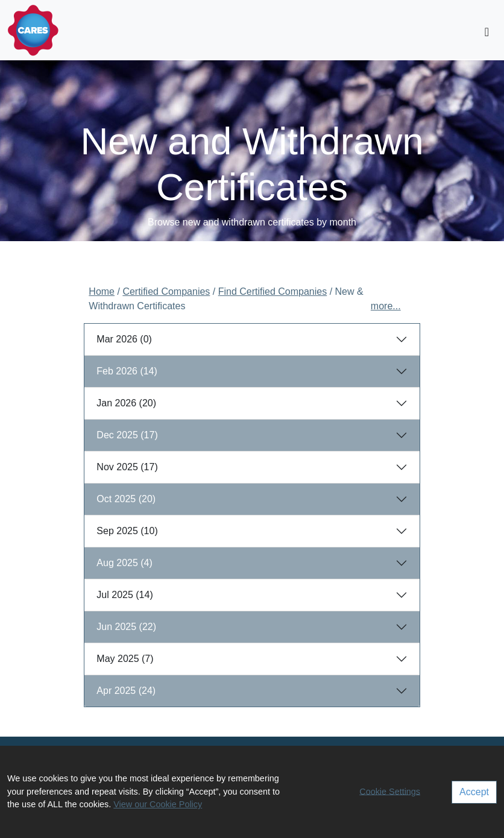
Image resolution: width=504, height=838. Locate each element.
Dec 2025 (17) (127, 435)
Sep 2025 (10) (127, 531)
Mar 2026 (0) (124, 339)
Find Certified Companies (273, 291)
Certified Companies (166, 291)
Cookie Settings (390, 791)
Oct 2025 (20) (126, 499)
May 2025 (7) (125, 659)
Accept (474, 792)
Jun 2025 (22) (126, 627)
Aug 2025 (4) (124, 563)
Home (102, 291)
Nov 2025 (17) (127, 467)
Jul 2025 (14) (124, 595)
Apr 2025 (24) (126, 691)
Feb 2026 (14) (127, 371)
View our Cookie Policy (158, 804)
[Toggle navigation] (487, 32)
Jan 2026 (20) (126, 403)
